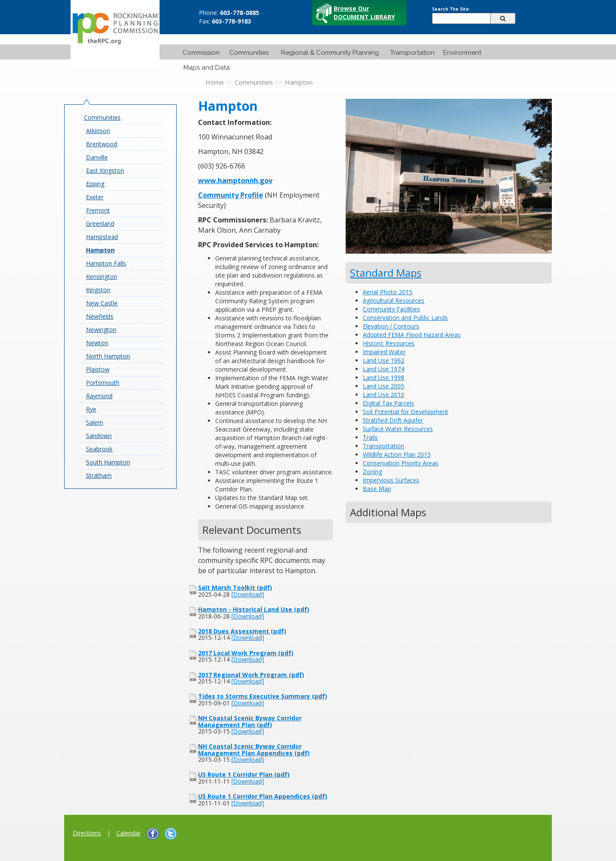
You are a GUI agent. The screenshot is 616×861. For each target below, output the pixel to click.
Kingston (98, 290)
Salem (95, 422)
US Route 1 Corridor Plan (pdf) (244, 774)
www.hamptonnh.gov (235, 180)
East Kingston (105, 170)
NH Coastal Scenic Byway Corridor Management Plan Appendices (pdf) (254, 749)
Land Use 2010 (384, 395)
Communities (249, 53)
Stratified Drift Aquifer (393, 420)
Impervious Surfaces (391, 480)
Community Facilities (391, 309)
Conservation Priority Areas (401, 463)
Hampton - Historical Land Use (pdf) (254, 609)
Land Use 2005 (384, 386)
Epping (95, 184)
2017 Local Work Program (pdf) (246, 653)
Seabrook (99, 449)
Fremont (98, 210)
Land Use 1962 (384, 360)
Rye (91, 409)
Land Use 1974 (384, 369)
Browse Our (364, 13)
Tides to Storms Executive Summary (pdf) (263, 696)
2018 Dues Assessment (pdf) (242, 631)
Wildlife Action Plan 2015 (397, 454)
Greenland (100, 223)
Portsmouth (103, 383)
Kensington (102, 277)
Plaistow (98, 369)
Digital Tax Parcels (388, 403)
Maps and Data (207, 68)
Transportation (412, 53)
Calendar (129, 833)
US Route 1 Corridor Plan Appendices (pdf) (263, 796)
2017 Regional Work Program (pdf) (251, 675)
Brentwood (102, 144)
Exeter (95, 197)
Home (215, 82)
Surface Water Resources (398, 429)
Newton (97, 343)
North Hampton (108, 356)
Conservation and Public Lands (405, 318)
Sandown (99, 436)
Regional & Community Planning (330, 53)
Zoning (372, 472)
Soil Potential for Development (406, 412)
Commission (201, 53)
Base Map (377, 489)
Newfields (100, 316)
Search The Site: (451, 9)
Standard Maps (386, 273)
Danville (97, 157)
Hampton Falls (106, 263)
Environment (462, 53)
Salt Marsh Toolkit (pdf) (235, 587)
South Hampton (108, 462)
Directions (87, 833)
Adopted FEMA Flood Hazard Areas (412, 335)
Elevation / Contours (391, 326)
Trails (370, 437)
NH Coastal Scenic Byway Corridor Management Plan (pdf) (250, 721)
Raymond (99, 396)
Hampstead (102, 237)
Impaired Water (384, 352)
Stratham (99, 475)
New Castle (102, 303)
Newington (101, 330)
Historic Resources (389, 343)
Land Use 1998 (384, 377)
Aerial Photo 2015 (388, 292)
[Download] (248, 594)
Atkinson (98, 131)
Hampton (100, 250)
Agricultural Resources (394, 300)
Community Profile (231, 195)
